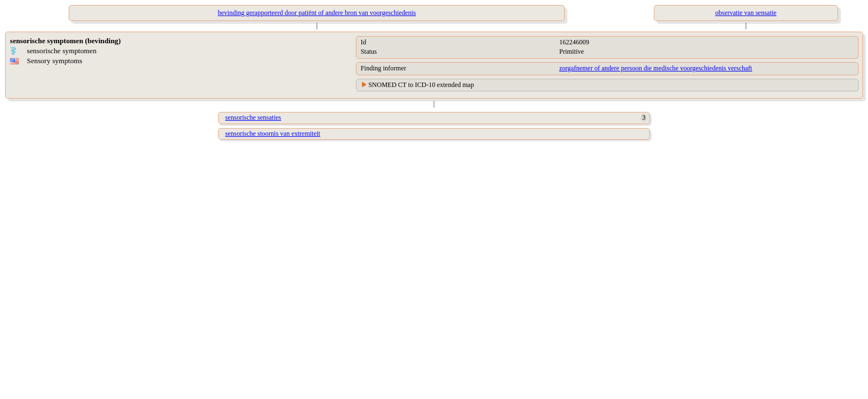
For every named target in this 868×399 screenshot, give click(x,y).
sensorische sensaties (253, 117)
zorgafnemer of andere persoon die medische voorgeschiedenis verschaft (655, 68)
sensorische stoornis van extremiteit (273, 134)
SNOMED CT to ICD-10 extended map (421, 85)
